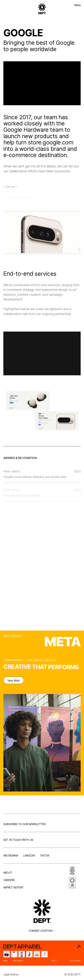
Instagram (11, 856)
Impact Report (14, 887)
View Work (14, 683)
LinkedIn (29, 856)
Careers (9, 880)
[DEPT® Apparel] (42, 953)
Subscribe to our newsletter (24, 824)
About (8, 873)
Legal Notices (11, 974)
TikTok (45, 856)
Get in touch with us (18, 840)
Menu (77, 5)
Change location (42, 931)
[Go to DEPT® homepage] (42, 9)
